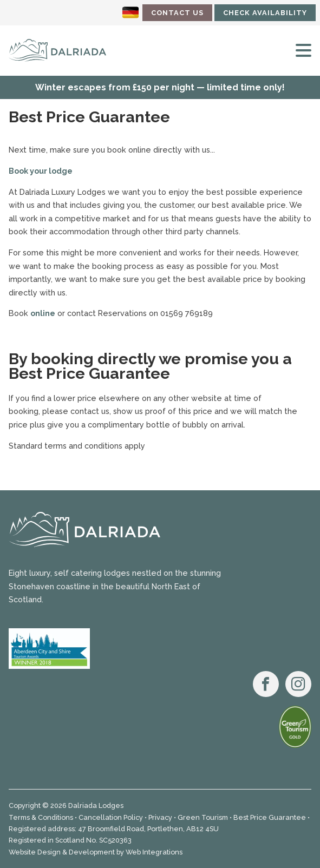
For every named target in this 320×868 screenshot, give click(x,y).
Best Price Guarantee (270, 817)
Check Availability (265, 13)
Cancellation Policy (111, 817)
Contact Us (177, 13)
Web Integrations (154, 852)
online (43, 313)
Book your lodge (41, 171)
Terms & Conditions (41, 817)
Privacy (160, 817)
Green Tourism (203, 817)
